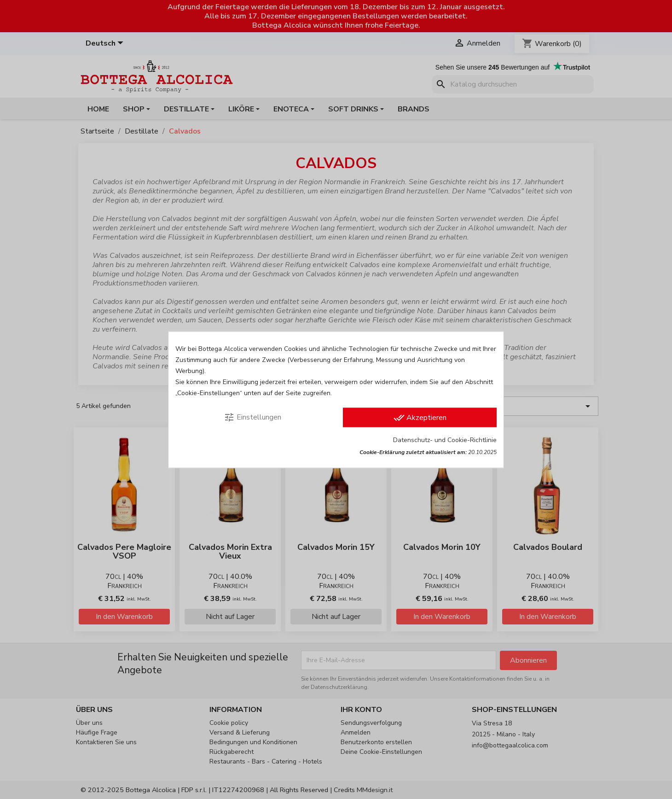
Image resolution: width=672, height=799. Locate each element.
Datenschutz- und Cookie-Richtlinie (445, 440)
